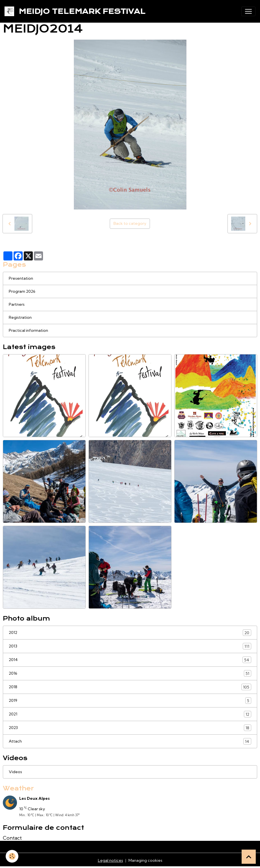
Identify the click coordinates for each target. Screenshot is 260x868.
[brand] (76, 11)
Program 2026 (22, 291)
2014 (130, 660)
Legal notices (110, 860)
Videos (15, 772)
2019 (130, 701)
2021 (130, 714)
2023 (130, 728)
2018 (130, 687)
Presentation (21, 278)
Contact (12, 838)
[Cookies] (12, 856)
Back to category (130, 223)
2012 (130, 633)
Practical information (28, 330)
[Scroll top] (249, 857)
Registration (20, 317)
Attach (130, 741)
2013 (130, 646)
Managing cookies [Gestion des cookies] (145, 860)
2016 (130, 673)
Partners (17, 304)
